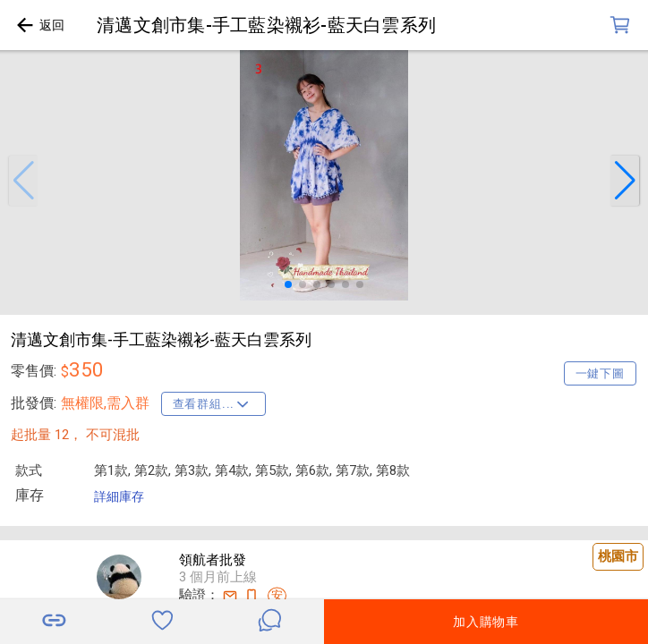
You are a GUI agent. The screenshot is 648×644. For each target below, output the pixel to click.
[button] (23, 181)
